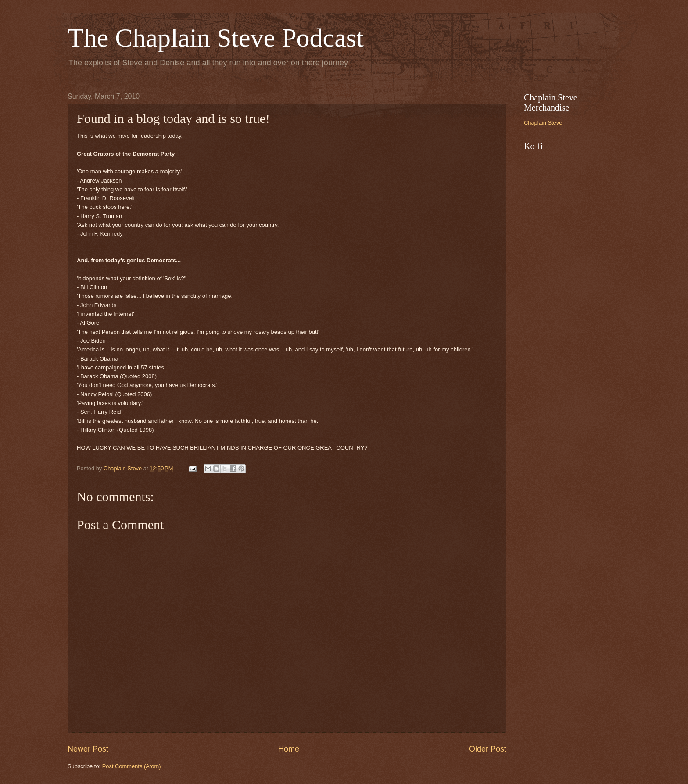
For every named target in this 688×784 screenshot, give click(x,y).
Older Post (488, 749)
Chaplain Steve (543, 123)
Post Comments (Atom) (132, 766)
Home (289, 749)
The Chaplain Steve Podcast (216, 38)
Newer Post (88, 749)
